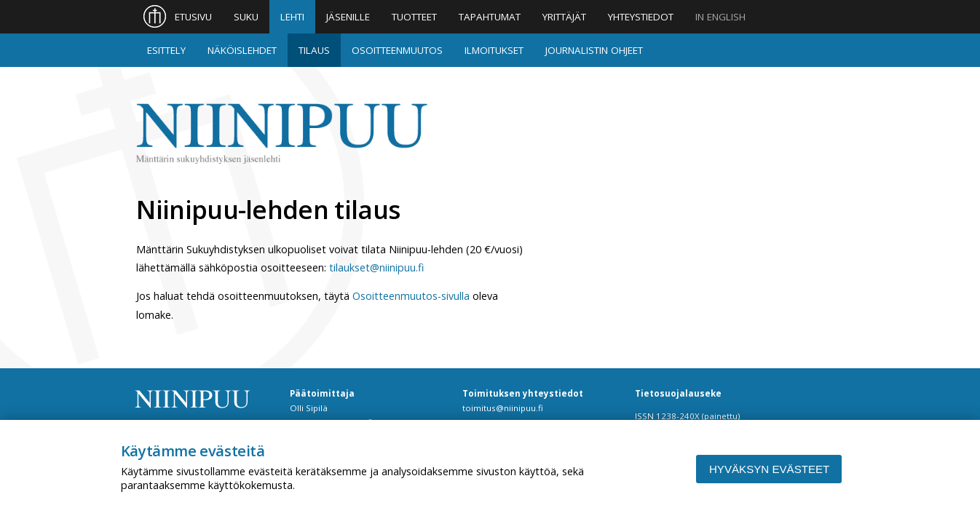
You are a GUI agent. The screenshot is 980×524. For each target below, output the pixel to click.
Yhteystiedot (641, 17)
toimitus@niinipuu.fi (503, 408)
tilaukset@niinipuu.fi (376, 267)
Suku (246, 17)
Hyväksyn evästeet (769, 469)
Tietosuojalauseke (678, 393)
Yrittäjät (564, 17)
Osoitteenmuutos (397, 50)
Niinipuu (282, 134)
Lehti (292, 17)
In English (720, 17)
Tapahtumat (490, 17)
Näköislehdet (242, 50)
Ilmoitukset (494, 50)
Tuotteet (414, 17)
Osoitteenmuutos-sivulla (411, 296)
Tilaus (314, 50)
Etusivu (193, 17)
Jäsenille (348, 17)
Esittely (166, 50)
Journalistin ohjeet (594, 50)
